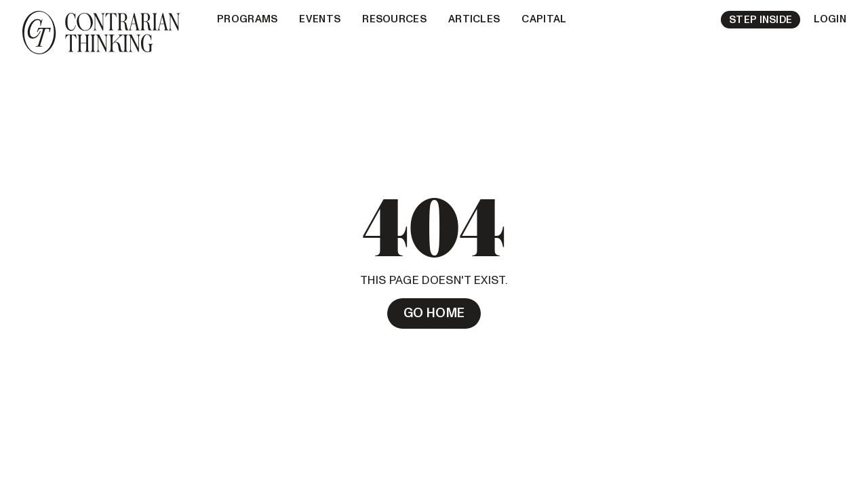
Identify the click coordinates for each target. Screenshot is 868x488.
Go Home (434, 313)
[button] (247, 20)
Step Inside (761, 20)
